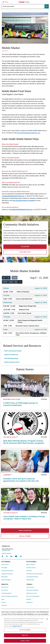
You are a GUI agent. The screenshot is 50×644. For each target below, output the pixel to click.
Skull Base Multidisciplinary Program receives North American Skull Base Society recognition (24, 442)
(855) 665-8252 (14, 619)
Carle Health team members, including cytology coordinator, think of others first (24, 518)
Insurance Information (7, 571)
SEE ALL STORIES (25, 536)
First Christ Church (25, 313)
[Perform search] (47, 6)
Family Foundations (11, 355)
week (11, 282)
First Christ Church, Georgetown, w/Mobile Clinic (31, 334)
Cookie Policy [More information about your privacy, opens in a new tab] (16, 631)
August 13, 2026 (41, 317)
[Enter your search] (25, 6)
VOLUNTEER (25, 247)
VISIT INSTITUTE (25, 252)
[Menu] (3, 2)
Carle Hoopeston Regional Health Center (30, 321)
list (20, 282)
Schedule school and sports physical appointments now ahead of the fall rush (21, 480)
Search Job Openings (32, 590)
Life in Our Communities (33, 596)
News (3, 599)
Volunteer (4, 605)
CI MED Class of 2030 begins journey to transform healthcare (20, 404)
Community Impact (6, 593)
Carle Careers (30, 587)
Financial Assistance (7, 574)
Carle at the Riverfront (24, 299)
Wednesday (8, 302)
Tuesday (6, 295)
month (5, 282)
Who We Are (5, 587)
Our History (5, 590)
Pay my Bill (4, 568)
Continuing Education (32, 577)
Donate (3, 602)
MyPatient (30, 580)
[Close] (47, 624)
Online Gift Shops (6, 580)
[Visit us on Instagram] (21, 556)
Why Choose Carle (32, 593)
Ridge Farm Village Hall (28, 306)
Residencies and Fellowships (35, 574)
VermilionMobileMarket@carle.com (28, 133)
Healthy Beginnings (11, 358)
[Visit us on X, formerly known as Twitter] (7, 556)
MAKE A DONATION (25, 531)
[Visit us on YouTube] (17, 556)
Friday (5, 330)
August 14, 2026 (41, 330)
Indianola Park (24, 310)
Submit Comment (7, 553)
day (16, 282)
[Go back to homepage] (24, 2)
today (15, 278)
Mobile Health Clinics (12, 362)
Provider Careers (31, 568)
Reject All (25, 640)
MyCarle (4, 577)
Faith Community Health (13, 351)
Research (29, 571)
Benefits (29, 599)
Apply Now (29, 602)
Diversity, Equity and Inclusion (10, 596)
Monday (6, 288)
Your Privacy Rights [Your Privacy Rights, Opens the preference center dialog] (25, 635)
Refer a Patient (31, 565)
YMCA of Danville (23, 292)
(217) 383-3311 (25, 550)
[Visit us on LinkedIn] (12, 556)
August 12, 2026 (41, 302)
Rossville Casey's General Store (27, 326)
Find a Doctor (5, 565)
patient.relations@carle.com (33, 619)
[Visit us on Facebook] (3, 556)
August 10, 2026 (41, 288)
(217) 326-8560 (35, 616)
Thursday (7, 317)
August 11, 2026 (41, 295)
